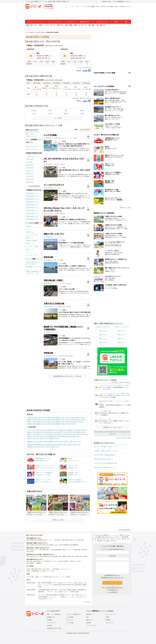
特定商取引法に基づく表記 (54, 628)
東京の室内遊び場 (44, 556)
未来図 (107, 617)
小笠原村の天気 (54, 447)
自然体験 (29, 226)
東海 (58, 25)
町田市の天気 (50, 432)
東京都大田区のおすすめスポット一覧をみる (67, 376)
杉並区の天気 (50, 422)
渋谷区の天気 (31, 422)
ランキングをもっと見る (123, 438)
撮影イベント (30, 238)
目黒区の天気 (30, 182)
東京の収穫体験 (64, 545)
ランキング (71, 22)
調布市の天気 (41, 432)
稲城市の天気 (75, 436)
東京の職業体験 (74, 545)
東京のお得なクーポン (33, 550)
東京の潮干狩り (65, 561)
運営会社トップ (90, 614)
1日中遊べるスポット (125, 6)
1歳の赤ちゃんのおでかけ (122, 327)
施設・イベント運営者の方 (54, 614)
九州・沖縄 (99, 25)
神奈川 (47, 25)
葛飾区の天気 (60, 424)
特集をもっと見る (125, 207)
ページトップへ (125, 530)
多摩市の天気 (66, 436)
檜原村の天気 (31, 445)
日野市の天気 (80, 432)
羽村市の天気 (31, 439)
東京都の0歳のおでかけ (32, 193)
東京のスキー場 (41, 561)
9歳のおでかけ (122, 342)
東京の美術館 (76, 556)
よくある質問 (70, 617)
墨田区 (66, 114)
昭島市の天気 (31, 432)
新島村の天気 (50, 445)
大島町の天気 (63, 442)
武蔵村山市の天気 (55, 436)
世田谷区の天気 (80, 420)
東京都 (127, 432)
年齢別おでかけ (85, 22)
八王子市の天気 (32, 430)
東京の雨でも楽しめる (33, 556)
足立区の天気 (50, 424)
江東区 (82, 114)
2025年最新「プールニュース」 (33, 268)
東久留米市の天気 (42, 436)
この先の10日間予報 (83, 68)
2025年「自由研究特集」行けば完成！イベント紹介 (33, 272)
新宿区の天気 (30, 165)
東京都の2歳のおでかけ (32, 199)
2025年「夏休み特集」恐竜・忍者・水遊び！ (33, 263)
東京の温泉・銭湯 (31, 561)
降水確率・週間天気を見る (81, 98)
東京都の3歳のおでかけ (32, 202)
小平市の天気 (71, 432)
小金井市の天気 (61, 432)
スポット (30, 22)
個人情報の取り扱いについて (112, 575)
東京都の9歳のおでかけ (32, 219)
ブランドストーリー (111, 614)
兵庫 (85, 25)
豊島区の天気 (60, 422)
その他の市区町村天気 (34, 186)
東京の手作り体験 (41, 545)
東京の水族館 (84, 556)
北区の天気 (69, 422)
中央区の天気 (30, 159)
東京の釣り (58, 540)
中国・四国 (91, 25)
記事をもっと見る (58, 520)
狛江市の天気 (72, 434)
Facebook (50, 625)
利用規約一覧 (51, 617)
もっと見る (86, 602)
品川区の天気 (30, 179)
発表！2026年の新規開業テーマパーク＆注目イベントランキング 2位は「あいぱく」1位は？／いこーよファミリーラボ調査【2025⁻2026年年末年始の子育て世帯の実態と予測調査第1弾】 (62, 585)
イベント (40, 22)
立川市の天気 (42, 430)
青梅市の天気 (72, 430)
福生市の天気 (63, 434)
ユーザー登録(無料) (118, 2)
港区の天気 (29, 162)
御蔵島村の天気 (32, 447)
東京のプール (73, 540)
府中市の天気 (82, 430)
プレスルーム (70, 620)
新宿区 (82, 111)
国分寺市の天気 (43, 434)
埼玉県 (116, 432)
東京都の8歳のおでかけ (32, 216)
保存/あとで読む (106, 2)
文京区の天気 (30, 168)
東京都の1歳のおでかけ (32, 196)
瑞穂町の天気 (31, 442)
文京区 (34, 114)
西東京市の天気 (54, 439)
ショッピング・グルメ (32, 235)
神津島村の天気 (61, 445)
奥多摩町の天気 (53, 442)
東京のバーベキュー (49, 540)
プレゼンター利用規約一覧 (73, 614)
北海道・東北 (29, 25)
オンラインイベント (55, 22)
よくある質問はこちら (112, 590)
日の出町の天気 (42, 442)
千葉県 (122, 432)
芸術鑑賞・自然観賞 (32, 241)
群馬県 (111, 432)
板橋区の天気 (31, 424)
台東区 (50, 114)
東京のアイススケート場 (53, 561)
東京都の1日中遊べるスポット (104, 459)
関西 (76, 25)
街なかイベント (30, 249)
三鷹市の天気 (63, 430)
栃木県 (106, 432)
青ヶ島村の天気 (43, 447)
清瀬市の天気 (31, 436)
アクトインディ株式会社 (107, 611)
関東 (40, 25)
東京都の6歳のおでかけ (32, 211)
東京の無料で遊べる (45, 550)
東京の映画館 (54, 556)
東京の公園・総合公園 (80, 550)
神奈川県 (112, 434)
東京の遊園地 (30, 540)
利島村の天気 (41, 445)
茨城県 (100, 432)
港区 (66, 111)
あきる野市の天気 (42, 439)
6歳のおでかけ (103, 339)
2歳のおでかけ (103, 331)
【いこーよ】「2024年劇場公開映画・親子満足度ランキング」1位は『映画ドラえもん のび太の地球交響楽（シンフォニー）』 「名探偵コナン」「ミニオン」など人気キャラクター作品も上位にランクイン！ (62, 597)
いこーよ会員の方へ (112, 592)
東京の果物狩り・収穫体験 (34, 563)
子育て (116, 22)
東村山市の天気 (32, 434)
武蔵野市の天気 (53, 430)
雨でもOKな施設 (85, 130)
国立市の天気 (53, 434)
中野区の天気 (41, 422)
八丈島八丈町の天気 (74, 442)
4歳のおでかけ (103, 335)
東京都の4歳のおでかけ (32, 205)
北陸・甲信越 (69, 25)
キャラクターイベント (32, 255)
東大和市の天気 (83, 434)
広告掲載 (49, 620)
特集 (126, 22)
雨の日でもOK (105, 6)
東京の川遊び (30, 552)
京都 (82, 25)
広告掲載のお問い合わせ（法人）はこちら (112, 578)
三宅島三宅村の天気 (73, 445)
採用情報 (89, 623)
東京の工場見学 (31, 545)
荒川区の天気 (78, 422)
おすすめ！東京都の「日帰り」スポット (107, 447)
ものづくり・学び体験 (32, 246)
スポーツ (29, 229)
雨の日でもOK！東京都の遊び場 (104, 455)
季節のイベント (30, 244)
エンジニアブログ (91, 625)
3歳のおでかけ (122, 331)
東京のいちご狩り (76, 561)
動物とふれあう (114, 6)
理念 (87, 617)
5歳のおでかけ (122, 335)
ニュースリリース (52, 623)
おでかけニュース (102, 22)
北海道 (35, 25)
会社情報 (108, 620)
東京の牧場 (65, 540)
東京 (43, 25)
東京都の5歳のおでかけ (32, 208)
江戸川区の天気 (70, 424)
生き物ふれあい (30, 232)
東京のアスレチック (68, 550)
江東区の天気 (30, 177)
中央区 (50, 111)
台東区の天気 (30, 171)
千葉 (51, 25)
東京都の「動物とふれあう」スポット (106, 451)
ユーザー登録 (30, 577)
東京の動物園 (39, 540)
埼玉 (54, 25)
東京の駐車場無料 (56, 550)
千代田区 (34, 111)
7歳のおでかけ (122, 339)
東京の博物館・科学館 (65, 556)
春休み (98, 6)
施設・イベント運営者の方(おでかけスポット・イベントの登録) (53, 577)
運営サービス (90, 620)
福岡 (104, 25)
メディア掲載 (70, 623)
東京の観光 (81, 540)
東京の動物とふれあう (53, 545)
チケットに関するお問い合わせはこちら (112, 588)
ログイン (128, 2)
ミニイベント (30, 252)
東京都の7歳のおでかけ (32, 214)
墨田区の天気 (30, 174)
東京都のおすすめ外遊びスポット (105, 467)
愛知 (62, 25)
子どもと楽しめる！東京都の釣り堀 (105, 463)
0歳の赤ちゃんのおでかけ (103, 327)
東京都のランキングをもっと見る (112, 427)
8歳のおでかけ (103, 342)
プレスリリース (110, 623)
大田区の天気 (70, 420)
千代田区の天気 (30, 156)
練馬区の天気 (41, 424)
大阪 (79, 25)
